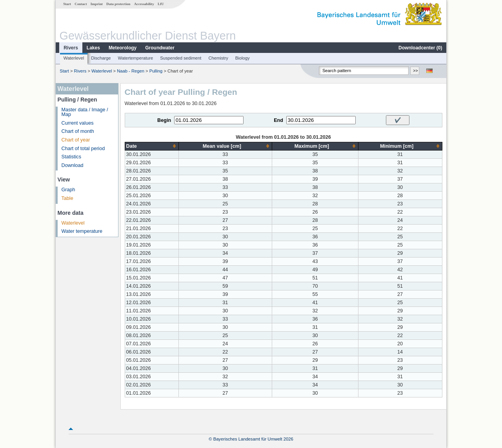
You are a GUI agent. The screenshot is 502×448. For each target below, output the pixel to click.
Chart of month (78, 131)
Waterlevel (74, 58)
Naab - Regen (131, 71)
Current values (78, 123)
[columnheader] (152, 146)
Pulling (156, 71)
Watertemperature (136, 58)
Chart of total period (83, 149)
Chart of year (76, 140)
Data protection (118, 4)
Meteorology (123, 48)
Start (67, 4)
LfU (161, 4)
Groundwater (160, 48)
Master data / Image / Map (85, 112)
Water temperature (82, 231)
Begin (164, 120)
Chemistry (218, 58)
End (278, 120)
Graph (68, 190)
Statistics (71, 157)
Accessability (144, 4)
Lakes (93, 48)
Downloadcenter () (420, 48)
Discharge (101, 58)
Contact (81, 4)
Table (67, 198)
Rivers (71, 48)
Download (73, 165)
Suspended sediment (181, 58)
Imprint (97, 4)
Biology (243, 58)
